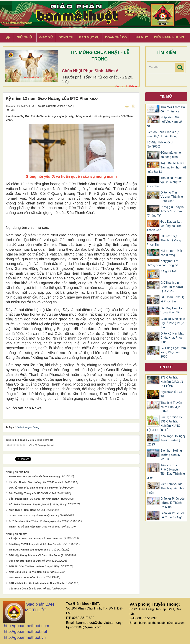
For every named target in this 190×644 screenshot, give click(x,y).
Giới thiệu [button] (25, 37)
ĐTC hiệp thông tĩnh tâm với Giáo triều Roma (35, 555)
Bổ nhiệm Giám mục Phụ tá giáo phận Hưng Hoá (37, 504)
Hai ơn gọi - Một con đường (171, 253)
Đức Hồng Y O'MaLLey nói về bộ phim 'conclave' (37, 544)
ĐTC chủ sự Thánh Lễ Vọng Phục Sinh (164, 240)
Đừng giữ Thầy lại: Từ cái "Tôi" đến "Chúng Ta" (166, 211)
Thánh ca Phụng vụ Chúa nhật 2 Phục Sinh (165, 182)
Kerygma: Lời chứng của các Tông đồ (162, 263)
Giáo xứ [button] (46, 37)
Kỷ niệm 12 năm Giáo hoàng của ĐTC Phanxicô (36, 482)
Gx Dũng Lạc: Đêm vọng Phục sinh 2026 (173, 352)
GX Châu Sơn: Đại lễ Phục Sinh (173, 299)
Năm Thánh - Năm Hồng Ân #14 (27, 510)
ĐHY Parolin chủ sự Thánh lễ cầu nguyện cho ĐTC (38, 521)
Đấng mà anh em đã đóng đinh (172, 155)
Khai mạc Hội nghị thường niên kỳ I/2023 (166, 440)
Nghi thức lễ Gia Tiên (171, 394)
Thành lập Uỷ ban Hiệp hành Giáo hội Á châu (35, 527)
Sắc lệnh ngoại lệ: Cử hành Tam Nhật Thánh (34, 499)
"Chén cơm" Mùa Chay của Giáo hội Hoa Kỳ (34, 516)
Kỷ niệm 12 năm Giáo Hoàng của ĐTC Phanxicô (36, 539)
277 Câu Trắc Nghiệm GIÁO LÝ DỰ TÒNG (172, 382)
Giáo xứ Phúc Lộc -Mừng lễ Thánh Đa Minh (173, 503)
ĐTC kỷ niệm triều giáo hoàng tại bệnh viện (33, 488)
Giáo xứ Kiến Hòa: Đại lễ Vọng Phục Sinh (173, 323)
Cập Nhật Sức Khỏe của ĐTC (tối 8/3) (30, 589)
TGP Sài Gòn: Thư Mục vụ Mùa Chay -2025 (33, 566)
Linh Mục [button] (140, 37)
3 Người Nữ (168, 271)
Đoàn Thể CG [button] (116, 37)
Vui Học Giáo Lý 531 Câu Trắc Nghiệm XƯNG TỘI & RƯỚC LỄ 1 (164, 424)
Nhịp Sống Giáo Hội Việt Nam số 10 (29, 572)
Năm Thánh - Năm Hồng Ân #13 (27, 577)
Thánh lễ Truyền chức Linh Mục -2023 (171, 407)
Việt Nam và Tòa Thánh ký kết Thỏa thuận (166, 488)
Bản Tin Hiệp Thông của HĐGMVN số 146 (32, 493)
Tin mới (166, 96)
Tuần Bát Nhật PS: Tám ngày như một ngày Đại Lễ (166, 168)
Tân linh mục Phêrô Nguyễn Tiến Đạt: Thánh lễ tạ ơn (166, 472)
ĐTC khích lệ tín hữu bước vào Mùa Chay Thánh (36, 583)
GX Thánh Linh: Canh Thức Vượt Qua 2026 (172, 287)
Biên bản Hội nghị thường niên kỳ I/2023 (172, 455)
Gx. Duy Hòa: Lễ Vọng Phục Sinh (171, 310)
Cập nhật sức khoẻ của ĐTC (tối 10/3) (30, 561)
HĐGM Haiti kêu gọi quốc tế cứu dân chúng (34, 477)
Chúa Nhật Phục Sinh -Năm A (90, 71)
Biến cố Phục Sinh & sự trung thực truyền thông (163, 134)
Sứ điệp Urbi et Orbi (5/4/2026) (160, 145)
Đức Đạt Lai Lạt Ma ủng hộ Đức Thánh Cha (164, 226)
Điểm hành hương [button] (169, 37)
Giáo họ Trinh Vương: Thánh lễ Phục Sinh (172, 197)
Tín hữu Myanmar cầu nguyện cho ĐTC (31, 550)
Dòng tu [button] (66, 37)
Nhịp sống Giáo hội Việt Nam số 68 (164, 122)
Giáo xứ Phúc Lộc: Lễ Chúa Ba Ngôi (173, 515)
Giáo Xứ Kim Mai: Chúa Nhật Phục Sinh (172, 338)
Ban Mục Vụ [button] (89, 37)
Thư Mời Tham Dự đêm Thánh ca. (173, 109)
